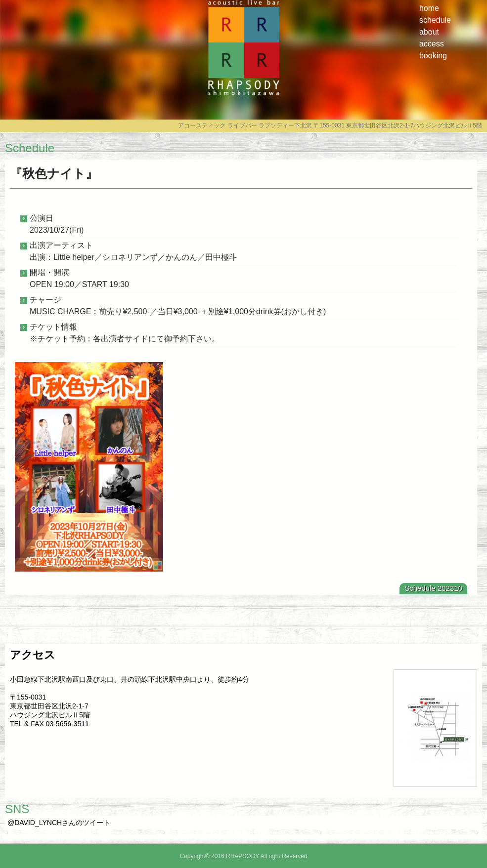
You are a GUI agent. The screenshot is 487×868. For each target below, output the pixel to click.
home (429, 8)
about (429, 32)
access (432, 44)
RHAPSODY (244, 98)
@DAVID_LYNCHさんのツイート (59, 823)
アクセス (33, 655)
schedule (435, 20)
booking (433, 56)
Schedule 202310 (433, 588)
